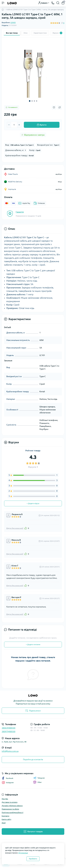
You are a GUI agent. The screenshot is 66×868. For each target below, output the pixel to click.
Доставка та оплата (10, 802)
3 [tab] (34, 101)
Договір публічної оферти (12, 806)
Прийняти (33, 859)
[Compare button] (60, 107)
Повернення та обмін (10, 809)
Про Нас (5, 799)
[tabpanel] (33, 69)
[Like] (26, 528)
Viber (37, 782)
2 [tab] (32, 101)
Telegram (39, 778)
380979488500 (9, 732)
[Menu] (3, 3)
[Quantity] (14, 125)
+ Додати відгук (33, 503)
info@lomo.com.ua (10, 751)
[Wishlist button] (54, 107)
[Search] (58, 3)
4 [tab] (37, 101)
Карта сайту (6, 819)
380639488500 (9, 728)
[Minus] (9, 125)
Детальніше (23, 853)
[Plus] (19, 125)
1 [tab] (30, 101)
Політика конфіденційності (12, 812)
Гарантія (20, 212)
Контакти (5, 816)
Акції (4, 823)
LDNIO (13, 22)
